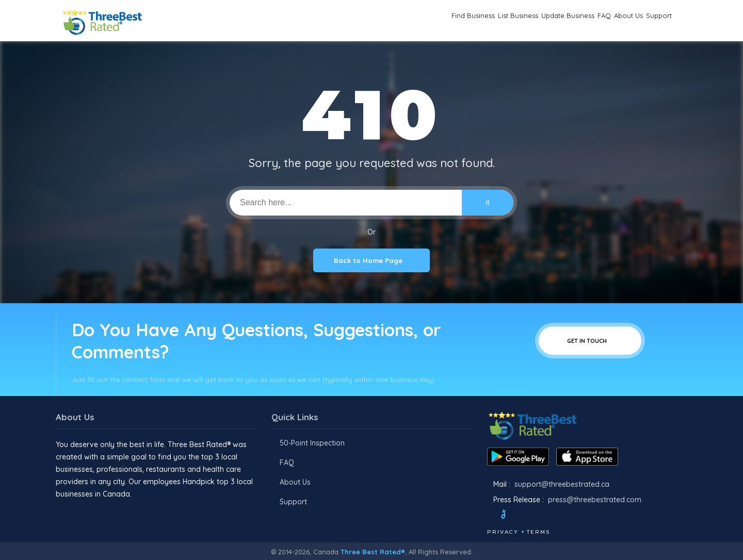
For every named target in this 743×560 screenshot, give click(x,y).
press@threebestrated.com (595, 500)
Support (651, 21)
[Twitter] (513, 516)
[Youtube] (552, 516)
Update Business (515, 21)
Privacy (503, 532)
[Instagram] (538, 516)
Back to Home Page (372, 260)
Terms (538, 532)
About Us (606, 21)
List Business (445, 21)
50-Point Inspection (312, 443)
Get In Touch (590, 341)
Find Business (381, 21)
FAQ (568, 21)
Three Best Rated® (373, 552)
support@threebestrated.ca (562, 484)
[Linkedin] (566, 516)
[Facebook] (488, 516)
